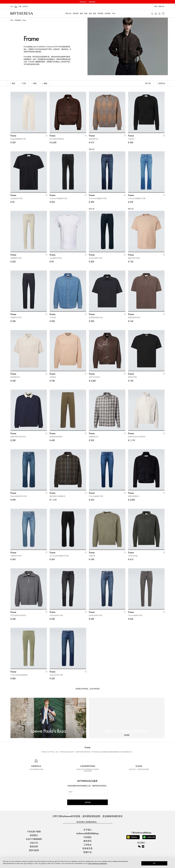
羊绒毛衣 (131, 139)
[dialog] (87, 863)
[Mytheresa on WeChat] (139, 846)
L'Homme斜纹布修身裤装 (19, 675)
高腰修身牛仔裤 (16, 258)
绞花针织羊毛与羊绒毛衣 (137, 437)
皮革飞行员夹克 (94, 377)
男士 (16, 6)
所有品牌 (18, 20)
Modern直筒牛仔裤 (96, 258)
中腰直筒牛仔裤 (16, 317)
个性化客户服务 (34, 832)
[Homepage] (22, 13)
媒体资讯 (87, 841)
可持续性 (87, 837)
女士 (12, 6)
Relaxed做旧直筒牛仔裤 (19, 496)
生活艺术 (25, 6)
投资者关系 (87, 848)
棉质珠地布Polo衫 (134, 317)
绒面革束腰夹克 (134, 496)
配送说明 (34, 846)
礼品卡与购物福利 (34, 839)
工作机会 (87, 845)
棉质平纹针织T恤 (134, 258)
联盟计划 (87, 852)
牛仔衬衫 (53, 317)
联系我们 (34, 835)
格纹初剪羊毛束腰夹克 (57, 496)
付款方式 (34, 843)
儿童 (20, 6)
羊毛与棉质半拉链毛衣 (18, 615)
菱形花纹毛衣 (94, 139)
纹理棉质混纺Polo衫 (96, 317)
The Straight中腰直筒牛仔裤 (59, 556)
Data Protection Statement (98, 863)
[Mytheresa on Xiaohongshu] (143, 848)
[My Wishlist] (159, 13)
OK (154, 863)
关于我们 (87, 830)
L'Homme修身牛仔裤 (96, 496)
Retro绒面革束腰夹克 (57, 139)
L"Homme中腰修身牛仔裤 (58, 198)
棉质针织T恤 (132, 377)
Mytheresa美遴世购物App (88, 833)
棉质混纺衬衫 (15, 377)
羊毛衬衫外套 (133, 556)
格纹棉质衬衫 (94, 437)
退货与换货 (34, 850)
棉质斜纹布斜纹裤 (56, 437)
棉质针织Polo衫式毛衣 (18, 437)
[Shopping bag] (163, 13)
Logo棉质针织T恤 (16, 198)
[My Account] (156, 13)
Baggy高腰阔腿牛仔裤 (18, 139)
